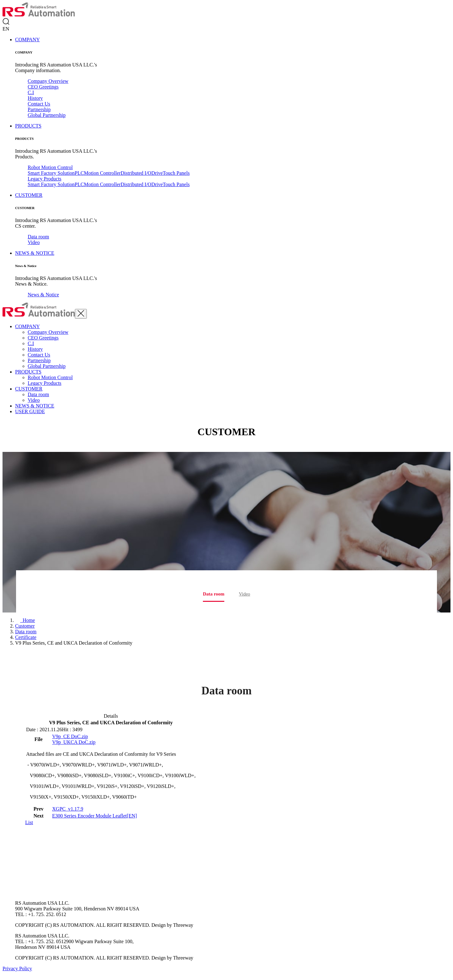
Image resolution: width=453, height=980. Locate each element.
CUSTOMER (29, 195)
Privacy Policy (17, 969)
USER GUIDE (30, 411)
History (35, 98)
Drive (157, 173)
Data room (38, 237)
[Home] (25, 620)
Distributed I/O (136, 173)
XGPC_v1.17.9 (68, 809)
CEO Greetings (43, 87)
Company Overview (48, 81)
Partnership (39, 109)
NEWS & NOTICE (35, 253)
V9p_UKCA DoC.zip (74, 742)
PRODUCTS (28, 126)
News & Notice (43, 295)
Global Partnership (47, 115)
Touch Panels (176, 173)
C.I (31, 92)
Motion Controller (102, 173)
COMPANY (28, 40)
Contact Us (39, 104)
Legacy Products (45, 179)
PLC (79, 173)
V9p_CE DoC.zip (70, 736)
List (29, 822)
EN (6, 29)
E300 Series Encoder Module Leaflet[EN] (95, 816)
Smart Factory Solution (51, 173)
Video (34, 242)
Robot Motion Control (50, 167)
